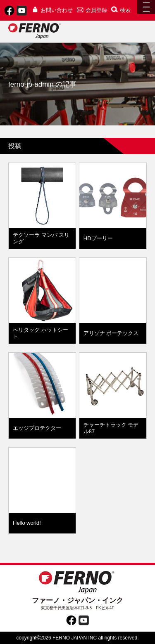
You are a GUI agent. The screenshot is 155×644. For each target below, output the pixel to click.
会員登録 (92, 10)
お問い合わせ (52, 10)
